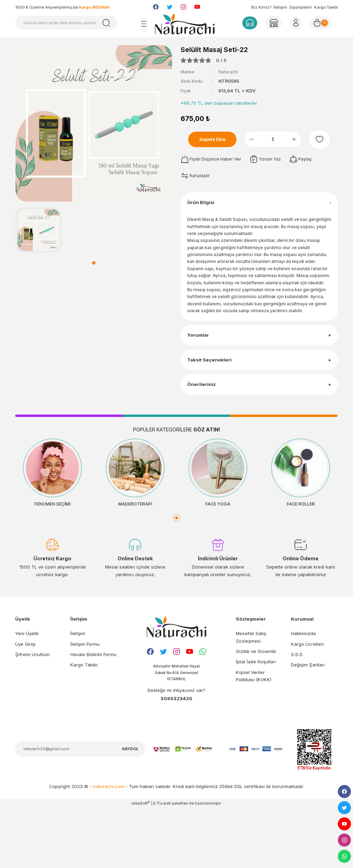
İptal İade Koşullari (256, 720)
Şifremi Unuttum (32, 713)
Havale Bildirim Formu (93, 713)
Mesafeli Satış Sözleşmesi (251, 696)
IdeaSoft (140, 863)
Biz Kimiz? (261, 7)
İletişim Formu (85, 703)
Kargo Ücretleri (307, 703)
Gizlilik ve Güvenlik (256, 710)
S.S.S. (297, 713)
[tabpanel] (39, 230)
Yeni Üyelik (27, 692)
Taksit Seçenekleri (212, 406)
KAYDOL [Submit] (130, 808)
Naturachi (229, 72)
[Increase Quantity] (301, 139)
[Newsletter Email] (80, 809)
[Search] (66, 23)
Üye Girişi (25, 703)
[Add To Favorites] (323, 139)
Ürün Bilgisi (203, 206)
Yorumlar (200, 374)
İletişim (280, 7)
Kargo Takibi (326, 7)
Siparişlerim (301, 7)
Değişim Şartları (308, 723)
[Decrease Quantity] (258, 139)
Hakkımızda (303, 692)
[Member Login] (273, 23)
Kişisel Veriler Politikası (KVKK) (254, 734)
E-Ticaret (162, 863)
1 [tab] (94, 263)
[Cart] (323, 23)
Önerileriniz (203, 437)
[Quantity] (279, 139)
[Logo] (185, 24)
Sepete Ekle (216, 139)
